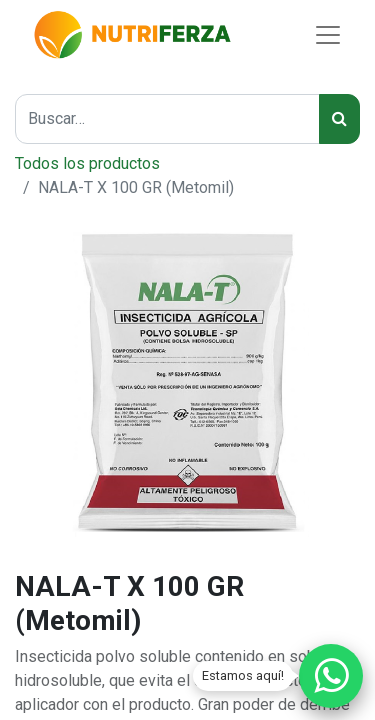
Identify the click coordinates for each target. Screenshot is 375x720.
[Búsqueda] (339, 119)
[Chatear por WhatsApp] (331, 676)
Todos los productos (87, 163)
